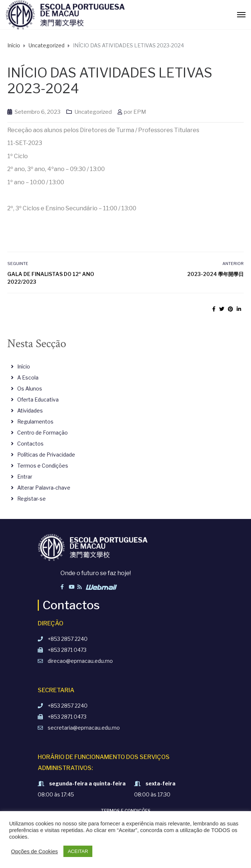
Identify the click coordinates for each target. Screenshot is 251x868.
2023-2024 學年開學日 (215, 274)
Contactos (30, 444)
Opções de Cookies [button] (34, 851)
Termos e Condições (43, 466)
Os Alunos (30, 388)
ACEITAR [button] (78, 851)
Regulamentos (35, 422)
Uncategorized (93, 112)
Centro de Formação (43, 433)
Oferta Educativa (38, 400)
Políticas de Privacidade (46, 455)
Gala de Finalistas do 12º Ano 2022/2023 (51, 278)
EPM (140, 112)
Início (24, 366)
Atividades (30, 411)
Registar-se (32, 499)
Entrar (25, 477)
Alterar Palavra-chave (44, 488)
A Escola (28, 377)
